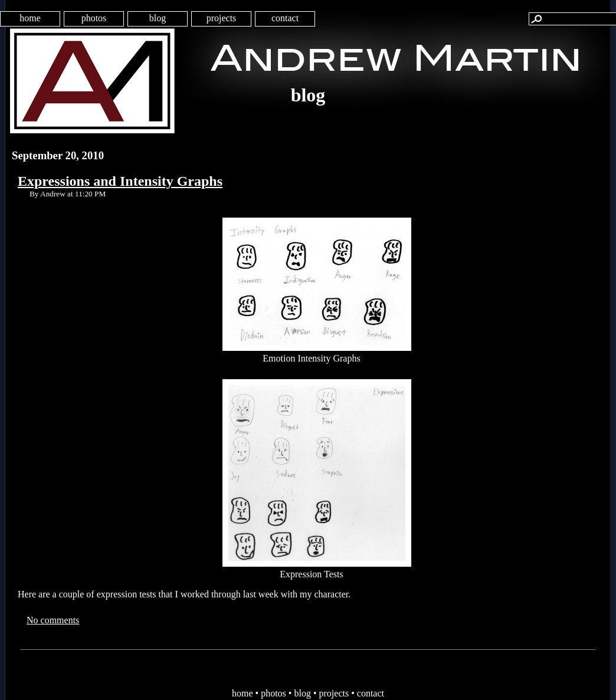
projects (222, 18)
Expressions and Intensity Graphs (120, 181)
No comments (53, 620)
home (30, 18)
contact (285, 18)
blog (158, 18)
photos (94, 18)
